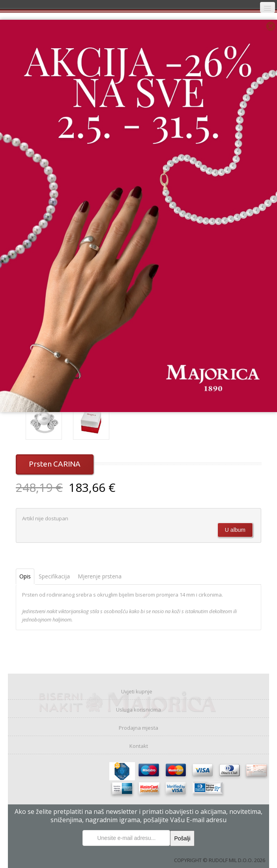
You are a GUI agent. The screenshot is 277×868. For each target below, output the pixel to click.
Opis (25, 576)
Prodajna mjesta (138, 728)
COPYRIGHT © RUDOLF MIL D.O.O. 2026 (220, 860)
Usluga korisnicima (138, 710)
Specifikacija (54, 576)
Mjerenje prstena (100, 576)
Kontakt (139, 746)
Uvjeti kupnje (137, 691)
